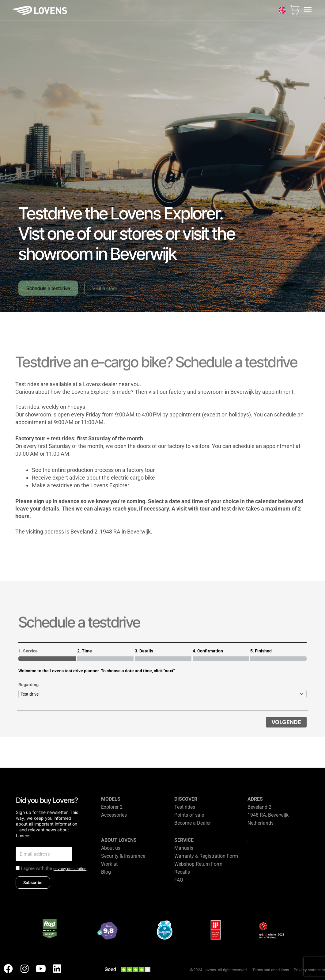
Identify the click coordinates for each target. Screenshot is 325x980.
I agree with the (54, 868)
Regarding (28, 685)
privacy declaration (70, 869)
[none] (282, 10)
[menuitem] (282, 10)
